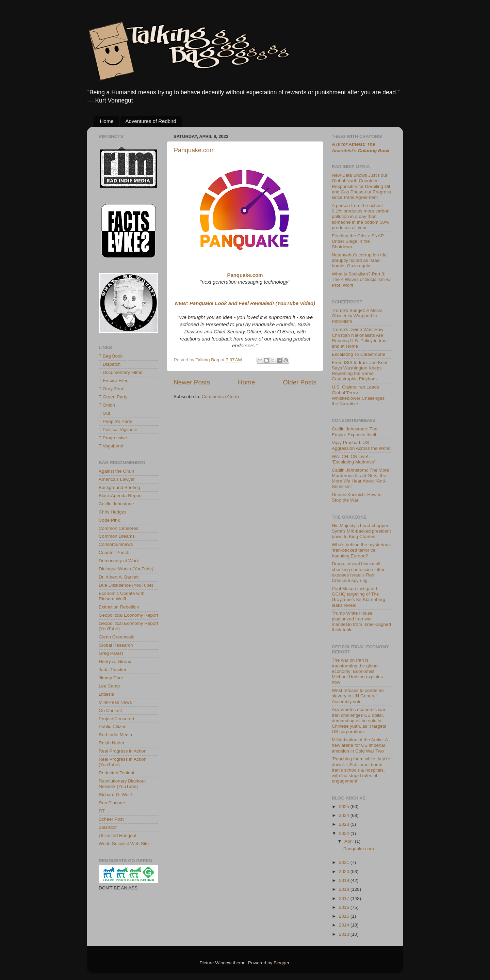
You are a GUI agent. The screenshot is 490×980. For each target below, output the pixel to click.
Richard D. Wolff (115, 795)
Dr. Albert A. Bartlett (119, 577)
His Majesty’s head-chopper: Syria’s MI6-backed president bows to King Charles (361, 531)
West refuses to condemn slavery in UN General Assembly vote (358, 696)
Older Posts (300, 382)
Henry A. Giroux (115, 661)
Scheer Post (111, 819)
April (350, 841)
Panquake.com (194, 150)
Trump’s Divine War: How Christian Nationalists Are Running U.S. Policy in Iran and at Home (359, 338)
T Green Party (113, 397)
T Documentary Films (120, 372)
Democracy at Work (119, 561)
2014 (345, 925)
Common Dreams (117, 536)
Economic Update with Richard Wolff (121, 596)
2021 (345, 862)
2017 (345, 898)
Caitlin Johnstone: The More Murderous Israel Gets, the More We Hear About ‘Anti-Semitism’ (361, 478)
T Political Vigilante (118, 430)
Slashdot (108, 827)
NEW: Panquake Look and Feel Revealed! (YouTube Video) (245, 303)
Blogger (281, 963)
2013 (345, 934)
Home (107, 121)
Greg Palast (111, 653)
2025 (345, 807)
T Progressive (113, 438)
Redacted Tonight (117, 773)
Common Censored (119, 528)
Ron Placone (112, 803)
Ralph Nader (112, 743)
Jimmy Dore (111, 678)
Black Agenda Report (120, 496)
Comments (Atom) (220, 397)
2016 (345, 907)
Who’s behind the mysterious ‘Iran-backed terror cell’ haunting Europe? (361, 550)
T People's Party (115, 421)
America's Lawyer (117, 479)
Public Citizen (113, 726)
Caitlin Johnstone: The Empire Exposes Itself (355, 432)
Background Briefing (119, 487)
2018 (345, 889)
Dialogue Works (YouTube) (126, 569)
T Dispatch (110, 364)
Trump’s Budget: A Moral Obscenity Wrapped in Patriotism (357, 316)
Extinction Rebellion (119, 607)
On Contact (110, 710)
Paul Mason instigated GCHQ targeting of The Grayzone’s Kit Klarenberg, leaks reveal (359, 597)
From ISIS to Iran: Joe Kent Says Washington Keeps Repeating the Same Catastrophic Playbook (360, 371)
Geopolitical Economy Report (128, 615)
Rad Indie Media (115, 735)
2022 (345, 833)
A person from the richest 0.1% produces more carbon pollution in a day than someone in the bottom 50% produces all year (361, 217)
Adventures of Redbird (151, 121)
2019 (345, 880)
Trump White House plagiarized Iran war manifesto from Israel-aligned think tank (361, 621)
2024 (345, 815)
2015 (345, 916)
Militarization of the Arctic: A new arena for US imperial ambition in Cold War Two (360, 745)
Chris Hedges (113, 512)
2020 (345, 872)
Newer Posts (192, 382)
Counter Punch (114, 552)
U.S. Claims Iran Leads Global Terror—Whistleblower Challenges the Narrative (358, 395)
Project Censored (116, 719)
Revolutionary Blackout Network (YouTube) (122, 784)
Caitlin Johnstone (116, 504)
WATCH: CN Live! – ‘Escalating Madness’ (353, 459)
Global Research (116, 645)
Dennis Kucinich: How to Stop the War (357, 497)
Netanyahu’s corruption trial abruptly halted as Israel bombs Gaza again (360, 260)
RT (102, 811)
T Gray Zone (112, 389)
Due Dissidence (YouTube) (126, 585)
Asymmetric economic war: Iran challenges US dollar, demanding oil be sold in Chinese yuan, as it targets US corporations (359, 721)
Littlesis (106, 694)
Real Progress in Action (122, 751)
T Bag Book (111, 356)
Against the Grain (116, 471)
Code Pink (109, 520)
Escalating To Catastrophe (358, 354)
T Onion (107, 405)
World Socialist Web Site (124, 844)
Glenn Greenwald (117, 637)
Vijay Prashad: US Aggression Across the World (361, 445)
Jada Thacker (113, 670)
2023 (345, 824)
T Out (104, 413)
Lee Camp (109, 686)
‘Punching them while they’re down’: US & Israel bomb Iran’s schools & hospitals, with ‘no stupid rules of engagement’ (361, 770)
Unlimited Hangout (118, 835)
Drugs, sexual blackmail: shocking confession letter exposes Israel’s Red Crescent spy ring (358, 572)
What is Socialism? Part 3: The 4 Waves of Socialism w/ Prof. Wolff (361, 279)
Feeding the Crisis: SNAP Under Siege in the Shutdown (358, 241)
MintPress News (115, 702)
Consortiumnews (116, 544)
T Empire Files (113, 381)
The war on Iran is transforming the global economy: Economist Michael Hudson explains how (357, 671)
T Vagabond (111, 446)
